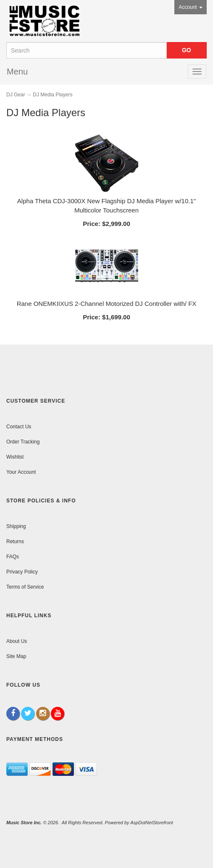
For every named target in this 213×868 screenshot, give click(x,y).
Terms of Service (25, 587)
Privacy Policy (22, 572)
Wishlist (15, 457)
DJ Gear (16, 95)
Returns (15, 542)
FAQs (13, 557)
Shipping (16, 526)
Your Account (21, 472)
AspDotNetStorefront (152, 823)
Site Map (16, 656)
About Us (17, 641)
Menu (17, 72)
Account (191, 7)
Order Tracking (23, 442)
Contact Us (19, 427)
